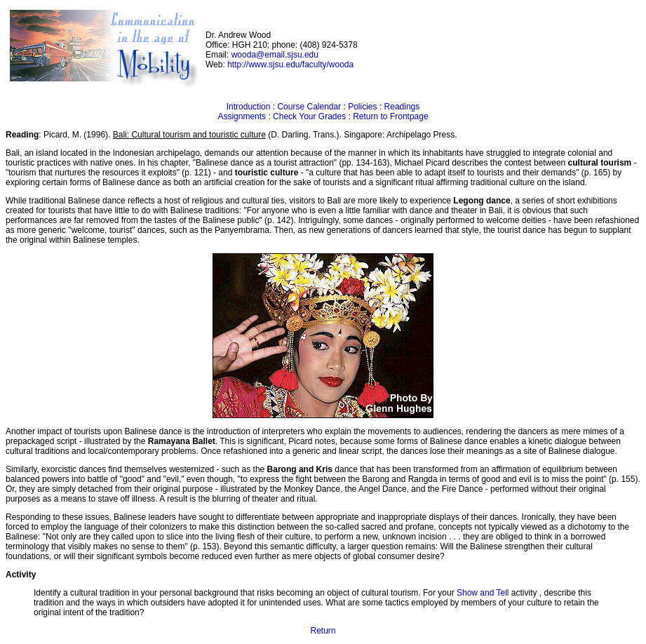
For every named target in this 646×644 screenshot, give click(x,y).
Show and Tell (484, 593)
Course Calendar (309, 107)
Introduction (249, 107)
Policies (362, 107)
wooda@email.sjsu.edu (275, 55)
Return (323, 631)
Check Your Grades (309, 116)
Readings (402, 107)
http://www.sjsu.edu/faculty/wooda (290, 65)
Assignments (242, 116)
